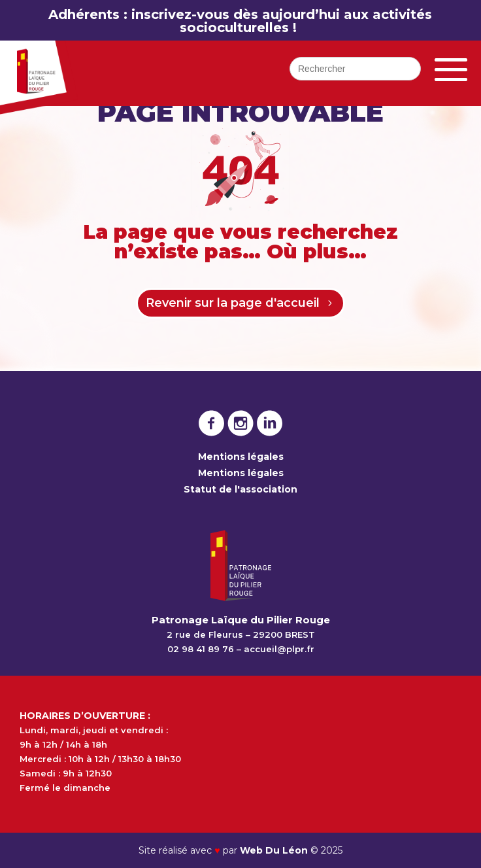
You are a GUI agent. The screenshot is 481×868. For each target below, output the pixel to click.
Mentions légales (241, 457)
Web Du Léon (275, 850)
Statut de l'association (241, 489)
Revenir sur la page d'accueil (233, 303)
